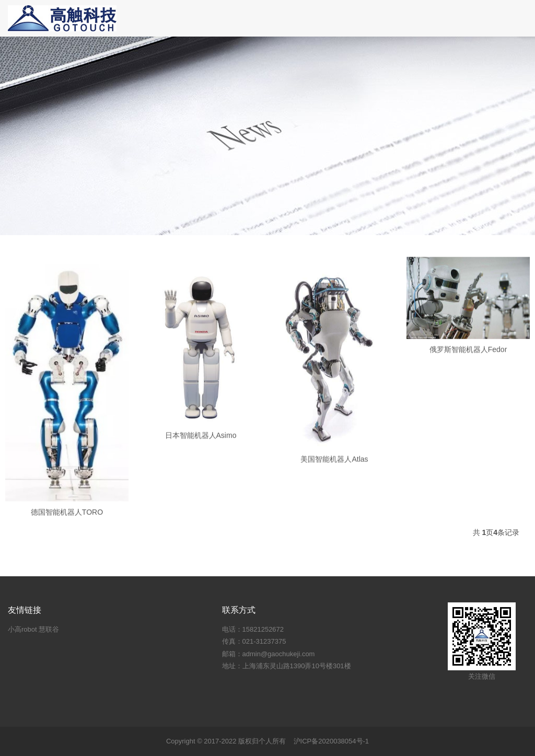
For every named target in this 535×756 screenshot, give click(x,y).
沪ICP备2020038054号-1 (332, 741)
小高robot (22, 629)
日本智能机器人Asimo (201, 444)
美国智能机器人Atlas (334, 468)
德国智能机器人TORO (67, 522)
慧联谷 (49, 629)
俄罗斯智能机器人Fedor (468, 354)
